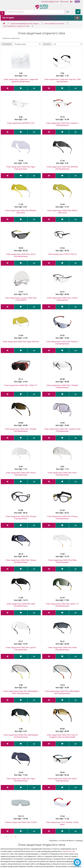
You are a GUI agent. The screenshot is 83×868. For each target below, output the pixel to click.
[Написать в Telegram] (77, 862)
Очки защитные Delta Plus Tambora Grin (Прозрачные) (62, 430)
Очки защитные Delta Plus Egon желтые (21, 341)
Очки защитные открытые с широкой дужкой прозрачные (21, 80)
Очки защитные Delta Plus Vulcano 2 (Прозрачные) (62, 124)
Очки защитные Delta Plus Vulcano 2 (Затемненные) (62, 343)
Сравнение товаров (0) (11, 38)
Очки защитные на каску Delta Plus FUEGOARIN (21, 299)
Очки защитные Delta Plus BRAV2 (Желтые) (62, 211)
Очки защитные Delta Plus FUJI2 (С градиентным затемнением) (62, 736)
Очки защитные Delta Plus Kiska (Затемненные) (62, 648)
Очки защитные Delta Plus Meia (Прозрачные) (62, 561)
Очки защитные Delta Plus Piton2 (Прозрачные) (21, 474)
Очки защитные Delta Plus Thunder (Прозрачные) (62, 386)
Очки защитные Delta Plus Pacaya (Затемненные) (21, 561)
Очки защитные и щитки (54, 23)
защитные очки (69, 851)
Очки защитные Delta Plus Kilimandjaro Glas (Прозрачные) (21, 692)
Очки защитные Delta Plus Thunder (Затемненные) (21, 430)
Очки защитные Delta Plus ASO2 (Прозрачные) (62, 780)
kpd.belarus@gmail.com (50, 2)
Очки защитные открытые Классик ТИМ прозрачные (62, 80)
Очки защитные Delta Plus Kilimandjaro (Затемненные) (21, 736)
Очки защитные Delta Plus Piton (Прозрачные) (62, 474)
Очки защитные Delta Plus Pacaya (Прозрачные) (21, 517)
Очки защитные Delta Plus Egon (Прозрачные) (21, 168)
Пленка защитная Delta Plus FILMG (21, 822)
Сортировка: (7, 44)
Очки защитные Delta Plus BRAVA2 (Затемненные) (62, 168)
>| (15, 836)
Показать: (47, 44)
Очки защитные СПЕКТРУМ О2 (62, 254)
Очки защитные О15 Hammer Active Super (62, 823)
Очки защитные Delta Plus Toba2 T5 (21, 385)
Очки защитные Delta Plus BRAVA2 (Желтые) (21, 211)
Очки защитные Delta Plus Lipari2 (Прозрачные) (21, 648)
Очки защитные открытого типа (16, 26)
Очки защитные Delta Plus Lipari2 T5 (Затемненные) (62, 605)
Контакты (65, 2)
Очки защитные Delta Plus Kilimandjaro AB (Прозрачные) (62, 692)
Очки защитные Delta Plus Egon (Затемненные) (21, 780)
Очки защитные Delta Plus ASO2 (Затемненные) (21, 255)
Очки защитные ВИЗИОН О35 (21, 123)
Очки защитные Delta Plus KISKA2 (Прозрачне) (62, 299)
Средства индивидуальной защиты (25, 23)
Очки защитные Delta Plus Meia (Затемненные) (21, 605)
